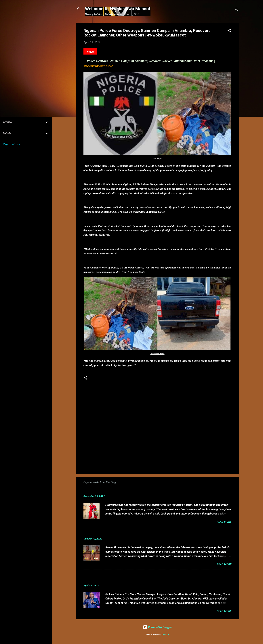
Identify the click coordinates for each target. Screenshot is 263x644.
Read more (224, 522)
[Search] (237, 10)
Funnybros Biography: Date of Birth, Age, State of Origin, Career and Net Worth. (143, 491)
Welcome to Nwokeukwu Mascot (118, 9)
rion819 (165, 634)
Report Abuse (12, 144)
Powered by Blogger (157, 627)
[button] (229, 31)
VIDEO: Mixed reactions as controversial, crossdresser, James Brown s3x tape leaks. (147, 533)
